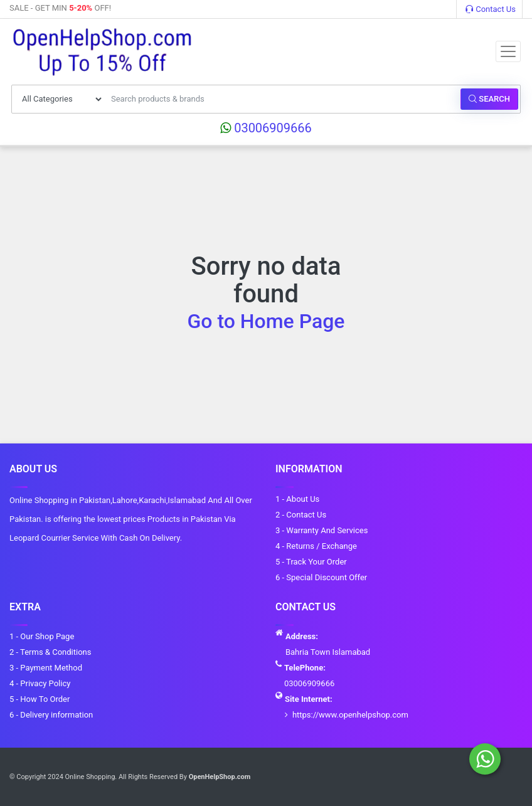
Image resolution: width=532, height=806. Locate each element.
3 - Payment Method (46, 668)
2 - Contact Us (301, 515)
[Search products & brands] (282, 99)
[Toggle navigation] (508, 51)
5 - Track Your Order (311, 562)
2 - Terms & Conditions (50, 652)
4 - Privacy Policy (40, 683)
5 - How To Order (40, 699)
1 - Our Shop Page (42, 636)
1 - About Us (297, 499)
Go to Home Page (266, 321)
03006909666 (266, 128)
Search (489, 99)
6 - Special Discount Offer (321, 577)
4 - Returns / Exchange (316, 546)
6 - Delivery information (51, 715)
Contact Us (491, 9)
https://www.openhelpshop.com (350, 715)
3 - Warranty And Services (322, 530)
